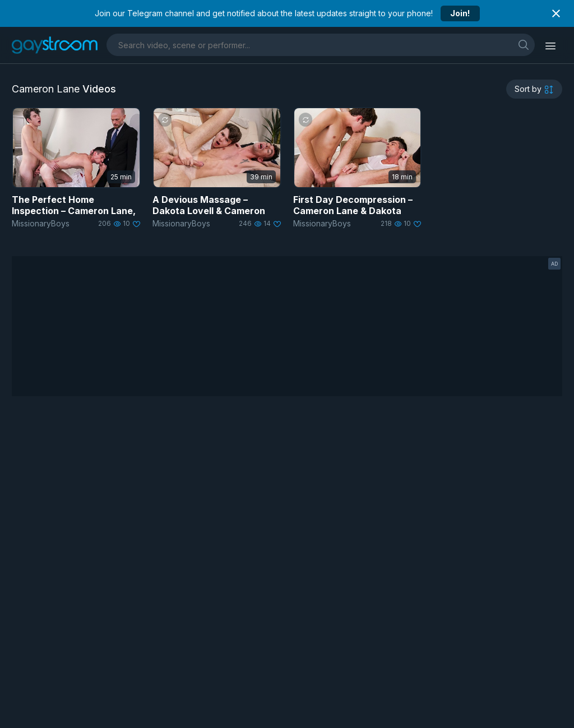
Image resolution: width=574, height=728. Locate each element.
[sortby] (534, 89)
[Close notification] (556, 13)
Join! (460, 13)
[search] (524, 45)
